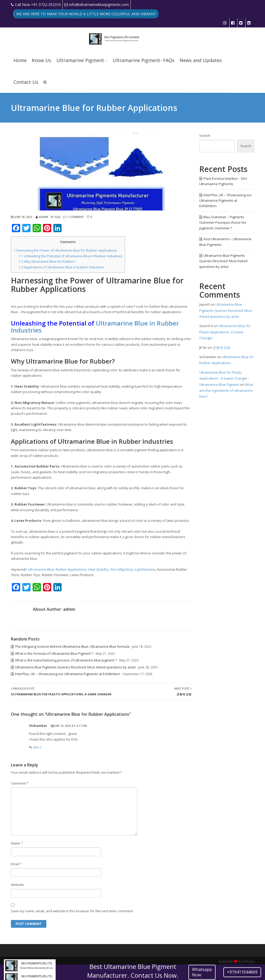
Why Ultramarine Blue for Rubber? (47, 262)
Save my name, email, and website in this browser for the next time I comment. (72, 911)
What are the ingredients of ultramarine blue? (226, 391)
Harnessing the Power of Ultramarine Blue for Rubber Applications (65, 250)
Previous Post (61, 691)
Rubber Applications (71, 569)
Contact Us (26, 82)
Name (17, 843)
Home (20, 60)
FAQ (58, 217)
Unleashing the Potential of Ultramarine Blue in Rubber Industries (70, 256)
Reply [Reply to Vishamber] (37, 747)
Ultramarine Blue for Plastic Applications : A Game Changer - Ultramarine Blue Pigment (224, 378)
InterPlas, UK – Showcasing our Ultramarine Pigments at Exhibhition (68, 674)
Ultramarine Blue (41, 569)
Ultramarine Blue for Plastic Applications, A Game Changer (225, 332)
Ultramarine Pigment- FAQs (143, 60)
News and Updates (201, 60)
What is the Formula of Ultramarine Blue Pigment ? (54, 653)
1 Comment (76, 217)
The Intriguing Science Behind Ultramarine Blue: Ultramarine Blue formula (72, 646)
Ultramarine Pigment (80, 60)
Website (17, 885)
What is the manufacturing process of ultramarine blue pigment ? (66, 660)
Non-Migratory (122, 569)
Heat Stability (98, 569)
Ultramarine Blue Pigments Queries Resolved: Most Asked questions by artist (75, 667)
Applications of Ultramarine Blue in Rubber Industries (61, 267)
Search (205, 135)
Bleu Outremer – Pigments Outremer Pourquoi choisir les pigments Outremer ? (223, 223)
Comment (20, 783)
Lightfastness (145, 569)
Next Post (183, 691)
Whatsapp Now (202, 972)
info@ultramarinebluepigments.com (97, 5)
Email (16, 864)
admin (43, 217)
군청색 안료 (222, 348)
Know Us (42, 60)
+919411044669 (242, 972)
